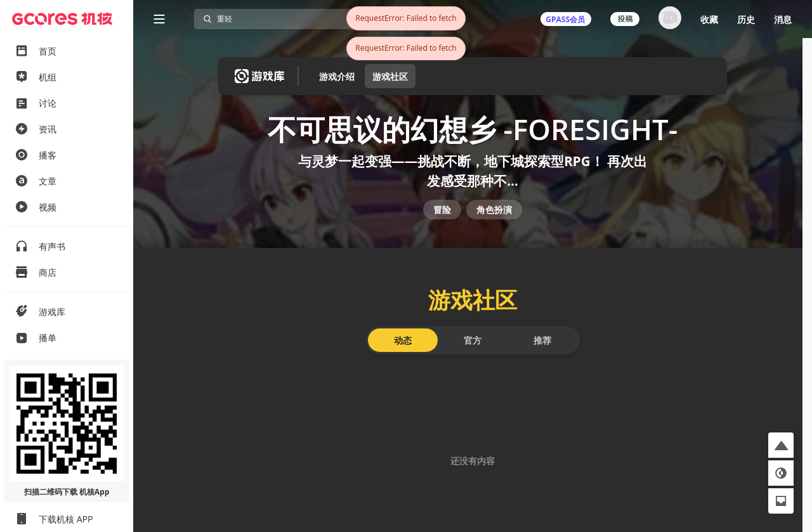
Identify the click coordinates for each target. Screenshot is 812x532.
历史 (746, 19)
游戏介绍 (337, 76)
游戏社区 (390, 76)
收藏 (709, 19)
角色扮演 (494, 217)
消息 (783, 19)
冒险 (442, 217)
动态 (403, 350)
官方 (473, 350)
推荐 (542, 350)
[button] (781, 445)
